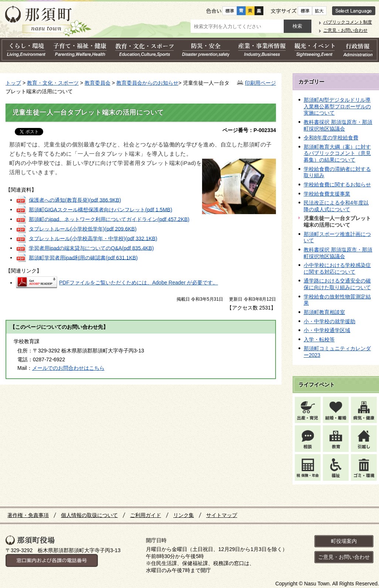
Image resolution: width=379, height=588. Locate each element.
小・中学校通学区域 (327, 330)
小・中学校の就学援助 (330, 321)
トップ (13, 83)
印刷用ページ (260, 83)
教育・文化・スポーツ (53, 83)
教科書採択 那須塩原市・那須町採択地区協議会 (338, 125)
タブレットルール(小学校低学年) (83, 229)
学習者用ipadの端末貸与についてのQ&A (91, 248)
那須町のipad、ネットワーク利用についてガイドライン (109, 219)
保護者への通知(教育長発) (75, 200)
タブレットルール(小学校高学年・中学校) (93, 238)
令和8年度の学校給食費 (331, 138)
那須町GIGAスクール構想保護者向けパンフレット (100, 209)
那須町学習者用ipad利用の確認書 (83, 257)
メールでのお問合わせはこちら (68, 368)
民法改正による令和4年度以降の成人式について (336, 206)
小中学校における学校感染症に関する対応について (337, 268)
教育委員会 (98, 83)
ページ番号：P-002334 (249, 130)
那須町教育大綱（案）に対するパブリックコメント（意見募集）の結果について (337, 153)
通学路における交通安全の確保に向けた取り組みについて (337, 284)
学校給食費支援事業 (327, 194)
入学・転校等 (319, 339)
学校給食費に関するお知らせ (337, 185)
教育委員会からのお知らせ (147, 83)
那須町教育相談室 (324, 312)
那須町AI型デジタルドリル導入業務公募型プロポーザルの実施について (337, 106)
